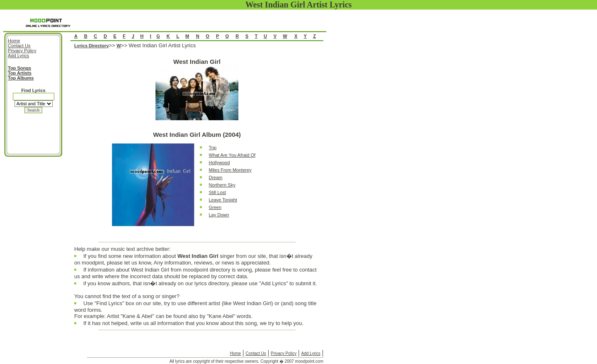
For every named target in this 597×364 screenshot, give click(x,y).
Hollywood (220, 163)
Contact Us (256, 353)
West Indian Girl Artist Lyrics (162, 45)
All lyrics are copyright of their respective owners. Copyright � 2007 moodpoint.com (246, 361)
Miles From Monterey (230, 170)
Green (215, 207)
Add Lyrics (311, 353)
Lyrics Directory (91, 46)
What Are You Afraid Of (232, 155)
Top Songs (19, 68)
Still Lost (218, 192)
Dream (216, 177)
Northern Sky (222, 185)
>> (113, 45)
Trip (213, 148)
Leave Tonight (223, 200)
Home (235, 353)
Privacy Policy (284, 353)
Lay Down (219, 215)
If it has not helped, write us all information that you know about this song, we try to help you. (193, 325)
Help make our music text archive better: (123, 249)
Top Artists (20, 73)
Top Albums (21, 78)
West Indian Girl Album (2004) (197, 135)
